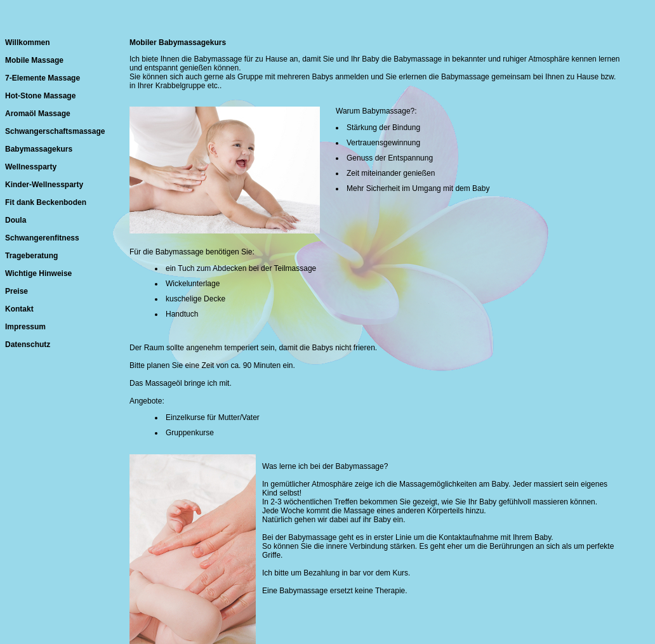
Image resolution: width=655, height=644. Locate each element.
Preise (17, 291)
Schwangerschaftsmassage (55, 131)
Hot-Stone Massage (40, 96)
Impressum (25, 327)
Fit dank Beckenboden (46, 202)
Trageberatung (31, 256)
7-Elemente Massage (43, 78)
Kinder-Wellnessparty (44, 185)
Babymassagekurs (39, 149)
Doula (16, 220)
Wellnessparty (31, 167)
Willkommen (28, 43)
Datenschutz (28, 345)
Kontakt (19, 309)
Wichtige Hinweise (38, 273)
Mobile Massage (34, 60)
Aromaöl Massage (38, 114)
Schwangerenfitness (42, 238)
